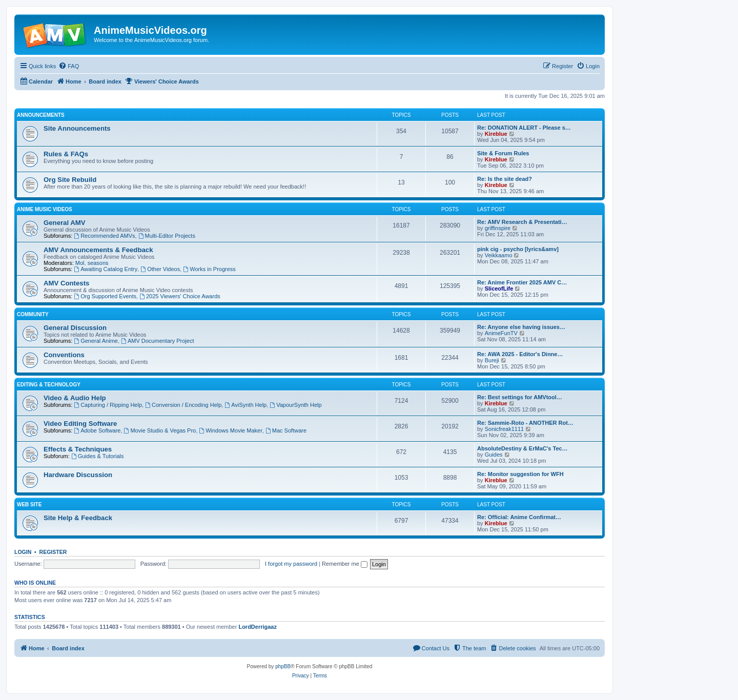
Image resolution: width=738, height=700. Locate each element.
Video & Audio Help (75, 398)
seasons (98, 263)
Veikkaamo (499, 255)
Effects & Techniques (78, 449)
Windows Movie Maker (230, 430)
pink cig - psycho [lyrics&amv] (518, 249)
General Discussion (75, 328)
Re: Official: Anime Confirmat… (519, 517)
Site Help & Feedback (78, 518)
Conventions (64, 355)
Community (33, 314)
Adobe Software (97, 430)
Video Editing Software (80, 424)
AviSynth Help (245, 405)
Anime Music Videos (45, 209)
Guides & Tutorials (98, 456)
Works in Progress (209, 269)
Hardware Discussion (78, 475)
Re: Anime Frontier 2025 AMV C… (522, 282)
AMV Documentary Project (157, 341)
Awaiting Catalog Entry (106, 269)
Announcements (41, 115)
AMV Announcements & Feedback (98, 250)
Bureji (492, 360)
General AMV (65, 223)
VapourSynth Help (295, 405)
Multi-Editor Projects (167, 236)
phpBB (283, 666)
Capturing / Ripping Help (108, 405)
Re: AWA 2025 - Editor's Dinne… (520, 354)
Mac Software (286, 430)
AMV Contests (66, 283)
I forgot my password (291, 564)
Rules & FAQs (66, 154)
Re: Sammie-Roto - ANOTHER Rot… (525, 423)
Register (53, 552)
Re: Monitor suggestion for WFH (520, 474)
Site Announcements (77, 128)
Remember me (345, 564)
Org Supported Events (105, 296)
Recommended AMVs (104, 236)
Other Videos (160, 269)
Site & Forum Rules (503, 153)
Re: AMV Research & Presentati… (522, 222)
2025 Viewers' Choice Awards (180, 296)
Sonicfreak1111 (504, 429)
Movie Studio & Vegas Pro (160, 430)
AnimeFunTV (501, 333)
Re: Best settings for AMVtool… (520, 397)
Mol (80, 263)
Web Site (29, 505)
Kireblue (496, 134)
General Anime (96, 341)
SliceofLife (499, 289)
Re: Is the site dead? (505, 179)
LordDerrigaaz (258, 627)
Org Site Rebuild (70, 180)
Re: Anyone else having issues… (521, 327)
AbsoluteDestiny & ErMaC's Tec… (522, 448)
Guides (494, 455)
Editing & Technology (49, 385)
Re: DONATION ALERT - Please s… (524, 128)
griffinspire (498, 228)
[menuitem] (69, 66)
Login (23, 552)
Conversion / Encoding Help (183, 405)
